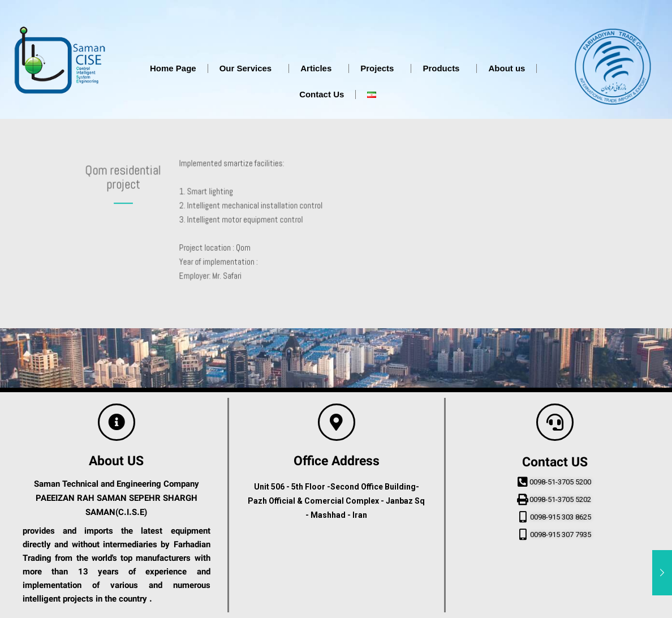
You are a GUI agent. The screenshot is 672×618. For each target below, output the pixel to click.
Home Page (173, 68)
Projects (380, 68)
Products (444, 68)
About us (507, 68)
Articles (319, 68)
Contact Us (322, 94)
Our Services (249, 68)
